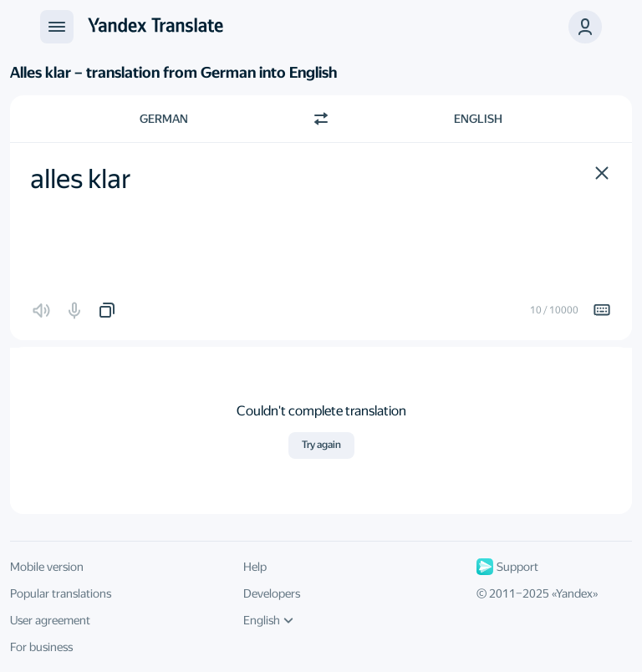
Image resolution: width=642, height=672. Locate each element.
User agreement (50, 620)
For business (41, 647)
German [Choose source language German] (164, 119)
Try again (321, 445)
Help (255, 567)
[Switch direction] (321, 119)
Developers (272, 593)
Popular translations (61, 593)
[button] (602, 173)
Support (507, 567)
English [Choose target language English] (478, 119)
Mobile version (47, 567)
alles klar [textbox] (81, 179)
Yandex (574, 593)
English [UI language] (268, 620)
